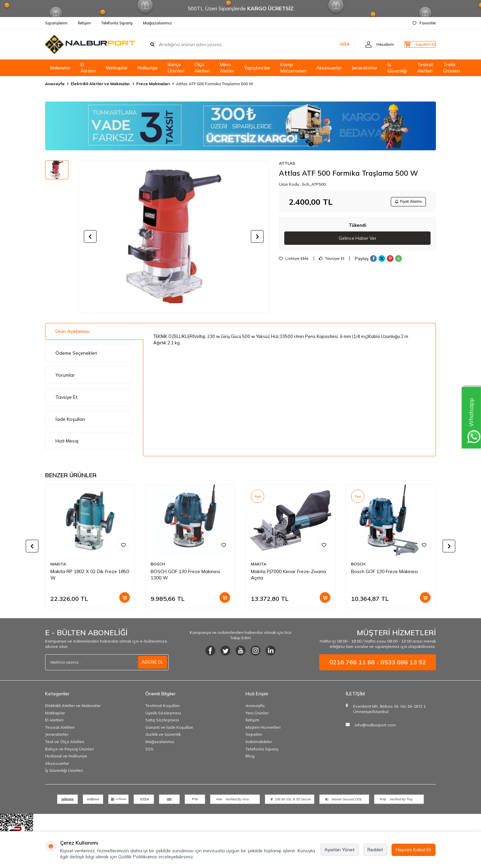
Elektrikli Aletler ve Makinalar (100, 84)
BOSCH (158, 564)
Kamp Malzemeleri (293, 68)
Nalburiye (148, 68)
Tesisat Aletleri (425, 68)
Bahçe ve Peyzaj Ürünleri (69, 749)
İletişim (84, 23)
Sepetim (254, 734)
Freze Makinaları (153, 84)
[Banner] (240, 126)
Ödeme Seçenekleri (76, 353)
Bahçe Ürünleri (176, 68)
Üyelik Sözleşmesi (163, 713)
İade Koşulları (70, 419)
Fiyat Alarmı (406, 202)
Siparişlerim (56, 23)
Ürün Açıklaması (72, 331)
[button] (90, 236)
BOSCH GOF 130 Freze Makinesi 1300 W (185, 575)
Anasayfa (55, 84)
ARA (332, 44)
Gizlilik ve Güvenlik (163, 734)
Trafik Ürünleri (452, 68)
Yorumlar (65, 375)
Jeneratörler (365, 68)
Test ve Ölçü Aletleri (65, 742)
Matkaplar (117, 68)
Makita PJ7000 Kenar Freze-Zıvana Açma (288, 575)
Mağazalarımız (157, 23)
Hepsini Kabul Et (414, 850)
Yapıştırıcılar (257, 68)
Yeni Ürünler (257, 713)
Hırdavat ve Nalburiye (66, 756)
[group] (174, 236)
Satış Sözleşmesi (162, 720)
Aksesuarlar (329, 68)
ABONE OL (152, 662)
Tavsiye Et (332, 261)
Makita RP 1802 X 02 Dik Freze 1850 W (90, 575)
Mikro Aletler (227, 68)
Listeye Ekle (294, 261)
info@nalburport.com (375, 725)
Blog (250, 756)
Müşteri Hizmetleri (263, 727)
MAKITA (58, 564)
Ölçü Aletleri (202, 68)
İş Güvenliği (397, 68)
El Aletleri (88, 68)
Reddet (375, 850)
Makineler (60, 68)
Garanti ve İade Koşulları (169, 727)
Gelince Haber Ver (358, 240)
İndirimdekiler (259, 742)
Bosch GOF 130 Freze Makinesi (384, 571)
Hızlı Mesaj (67, 441)
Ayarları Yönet (340, 850)
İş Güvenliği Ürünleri (64, 770)
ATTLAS (287, 163)
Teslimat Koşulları (163, 706)
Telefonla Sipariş (117, 23)
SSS (149, 749)
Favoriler (424, 23)
